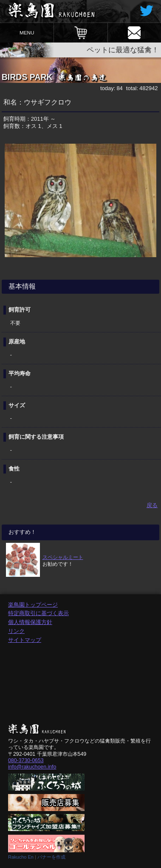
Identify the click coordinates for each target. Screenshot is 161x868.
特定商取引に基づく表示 (38, 613)
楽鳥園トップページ (33, 605)
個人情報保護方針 (30, 622)
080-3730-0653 (26, 760)
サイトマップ (25, 640)
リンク (16, 631)
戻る (152, 505)
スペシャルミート (63, 557)
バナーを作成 (51, 857)
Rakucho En (21, 857)
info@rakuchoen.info (32, 767)
